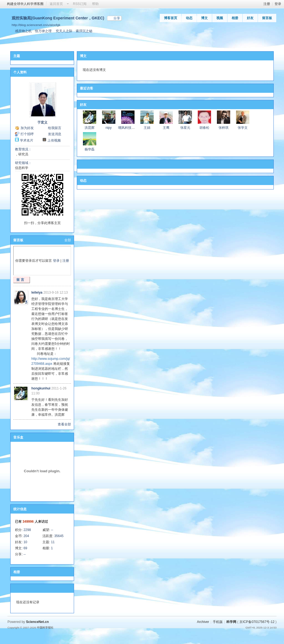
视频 (220, 18)
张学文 (243, 128)
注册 (267, 4)
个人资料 (20, 72)
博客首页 (171, 18)
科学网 (231, 622)
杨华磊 (90, 149)
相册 (235, 18)
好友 (250, 18)
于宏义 (42, 122)
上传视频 (54, 140)
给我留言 (55, 128)
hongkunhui (41, 388)
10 (25, 542)
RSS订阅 (80, 4)
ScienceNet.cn (37, 622)
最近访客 (87, 88)
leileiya (37, 293)
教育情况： (23, 149)
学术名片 (27, 140)
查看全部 (64, 424)
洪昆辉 (90, 128)
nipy (108, 128)
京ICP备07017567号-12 (257, 622)
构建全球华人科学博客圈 (25, 4)
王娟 (147, 128)
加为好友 (27, 128)
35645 (59, 536)
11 (53, 542)
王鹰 (166, 128)
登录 (278, 4)
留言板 (267, 18)
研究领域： (23, 163)
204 (26, 536)
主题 (17, 56)
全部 (68, 240)
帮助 (95, 4)
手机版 (218, 622)
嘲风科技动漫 (128, 128)
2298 (27, 530)
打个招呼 (27, 134)
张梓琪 (224, 128)
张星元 (185, 128)
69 (25, 548)
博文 (204, 18)
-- (52, 530)
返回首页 (56, 4)
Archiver (203, 622)
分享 (117, 18)
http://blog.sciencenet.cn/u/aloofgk (36, 25)
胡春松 (204, 128)
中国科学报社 (45, 628)
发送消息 (55, 134)
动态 (189, 18)
